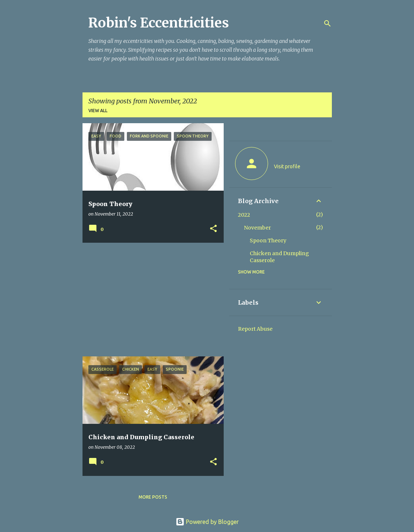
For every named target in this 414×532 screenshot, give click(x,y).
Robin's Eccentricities (159, 23)
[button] (213, 229)
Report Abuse (255, 329)
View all (98, 111)
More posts (153, 497)
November (257, 228)
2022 (244, 215)
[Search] (327, 23)
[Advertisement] (150, 300)
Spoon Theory (268, 241)
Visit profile (287, 166)
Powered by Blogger (207, 522)
